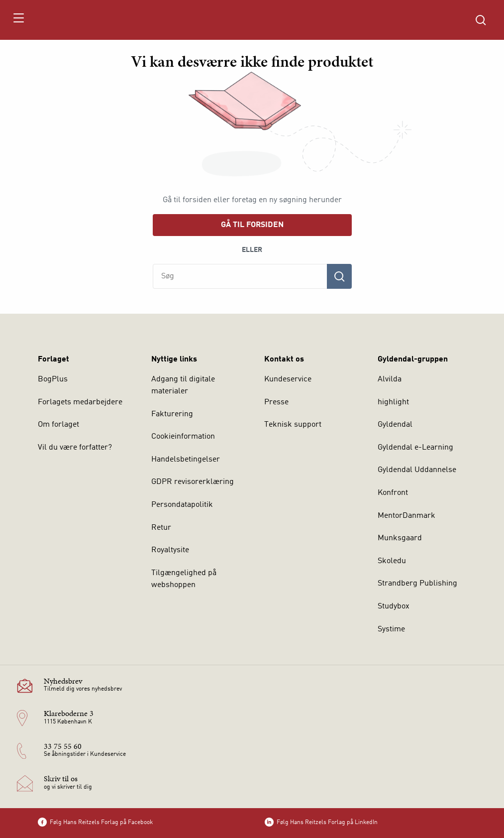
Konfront (393, 493)
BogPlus (53, 379)
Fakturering (172, 414)
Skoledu (392, 561)
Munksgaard (400, 538)
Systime (391, 629)
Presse (276, 402)
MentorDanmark (406, 516)
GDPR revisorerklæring (193, 482)
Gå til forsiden (252, 225)
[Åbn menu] (18, 20)
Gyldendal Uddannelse (417, 470)
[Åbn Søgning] (481, 20)
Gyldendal (395, 425)
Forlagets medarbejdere (80, 402)
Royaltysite (170, 550)
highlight (393, 402)
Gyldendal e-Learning (415, 448)
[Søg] (339, 276)
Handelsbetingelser (186, 460)
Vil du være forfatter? (75, 448)
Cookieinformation (183, 437)
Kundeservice (288, 379)
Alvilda (390, 379)
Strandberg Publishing (417, 584)
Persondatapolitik (182, 505)
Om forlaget (58, 425)
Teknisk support (293, 425)
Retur (161, 528)
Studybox (394, 606)
